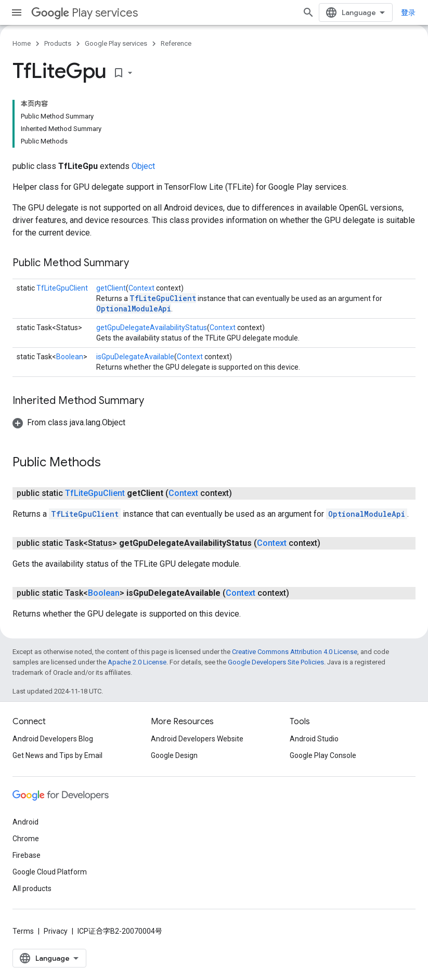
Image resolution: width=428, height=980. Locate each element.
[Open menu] (17, 12)
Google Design (174, 755)
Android (25, 822)
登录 (408, 12)
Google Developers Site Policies (276, 662)
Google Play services (116, 43)
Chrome (26, 839)
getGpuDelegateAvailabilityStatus (152, 328)
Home (22, 43)
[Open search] (308, 12)
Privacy (56, 931)
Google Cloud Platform (50, 872)
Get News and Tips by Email (57, 755)
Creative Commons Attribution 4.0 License (295, 652)
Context (141, 288)
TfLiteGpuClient (62, 288)
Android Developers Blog (53, 739)
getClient (111, 288)
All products (32, 888)
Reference (176, 43)
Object (143, 166)
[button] (69, 422)
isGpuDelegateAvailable (135, 357)
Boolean (70, 357)
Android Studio (314, 739)
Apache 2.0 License (137, 662)
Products (58, 43)
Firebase (27, 855)
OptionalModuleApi (134, 309)
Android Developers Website (197, 739)
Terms (23, 931)
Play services (85, 13)
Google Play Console (323, 755)
